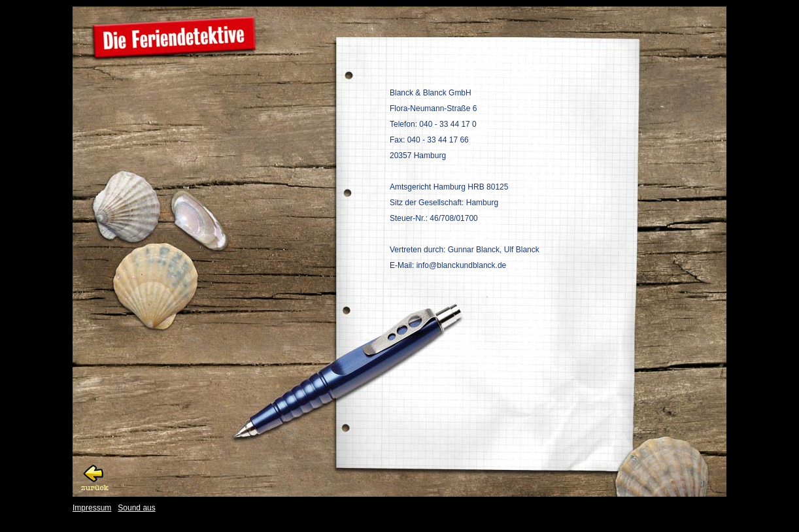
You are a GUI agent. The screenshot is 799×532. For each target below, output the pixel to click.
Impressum (92, 508)
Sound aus (136, 508)
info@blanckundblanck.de (462, 265)
